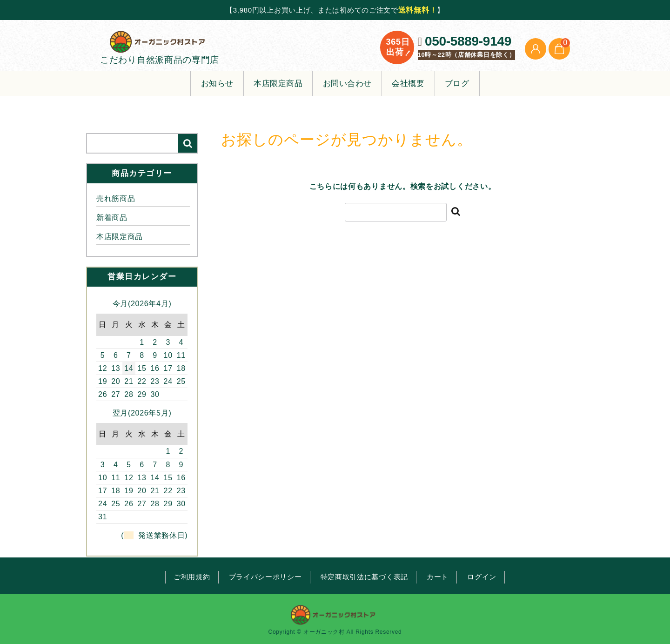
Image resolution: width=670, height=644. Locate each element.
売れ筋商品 (116, 199)
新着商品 (112, 218)
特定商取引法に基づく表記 (364, 577)
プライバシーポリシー (265, 577)
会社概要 (408, 84)
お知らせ (217, 84)
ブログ (457, 84)
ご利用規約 (192, 577)
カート (438, 577)
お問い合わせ (347, 84)
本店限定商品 (278, 84)
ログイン (482, 577)
